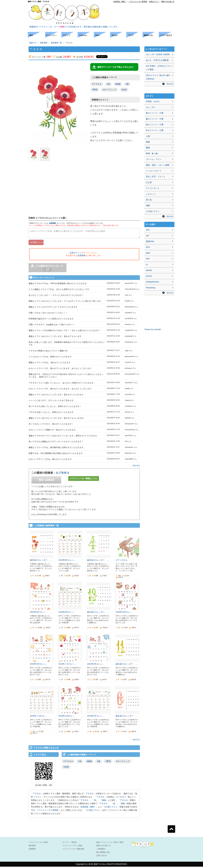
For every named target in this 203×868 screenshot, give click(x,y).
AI (147, 265)
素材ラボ (33, 43)
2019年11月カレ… (67, 717)
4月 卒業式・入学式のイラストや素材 (158, 68)
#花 (108, 84)
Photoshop (151, 288)
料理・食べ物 (152, 153)
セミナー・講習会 (70, 844)
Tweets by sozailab (153, 329)
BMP (148, 253)
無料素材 (44, 43)
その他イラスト (111, 808)
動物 (148, 148)
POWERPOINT (153, 282)
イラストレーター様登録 (138, 2)
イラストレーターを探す (38, 844)
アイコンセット (153, 188)
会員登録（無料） (120, 2)
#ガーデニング (109, 90)
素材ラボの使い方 (168, 2)
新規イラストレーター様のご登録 (110, 844)
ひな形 (149, 182)
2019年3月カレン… (38, 665)
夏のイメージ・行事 (155, 119)
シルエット (151, 194)
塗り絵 (149, 200)
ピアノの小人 (121, 561)
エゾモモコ (62, 474)
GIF (148, 236)
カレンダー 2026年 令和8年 (158, 54)
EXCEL (149, 276)
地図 (148, 205)
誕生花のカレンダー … (41, 561)
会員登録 (52, 223)
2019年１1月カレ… (38, 717)
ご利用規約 (101, 850)
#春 (127, 84)
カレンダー (151, 107)
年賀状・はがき (153, 101)
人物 (148, 136)
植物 (104, 802)
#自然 (124, 90)
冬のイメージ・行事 (155, 130)
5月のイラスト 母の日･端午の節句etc (158, 77)
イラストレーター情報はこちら (84, 480)
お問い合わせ (102, 857)
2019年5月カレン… (67, 561)
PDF (148, 259)
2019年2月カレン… (96, 665)
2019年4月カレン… (38, 613)
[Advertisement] (140, 9)
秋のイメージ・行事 (155, 125)
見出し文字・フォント (156, 177)
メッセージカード (154, 171)
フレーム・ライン (154, 159)
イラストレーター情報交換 (73, 850)
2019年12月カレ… (124, 613)
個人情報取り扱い (103, 854)
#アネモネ (97, 84)
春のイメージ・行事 (155, 113)
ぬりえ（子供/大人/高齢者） (158, 60)
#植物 (118, 84)
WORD (149, 270)
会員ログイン (154, 2)
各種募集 (32, 850)
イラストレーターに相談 (72, 847)
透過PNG (150, 241)
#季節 (95, 90)
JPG (148, 230)
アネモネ (37, 795)
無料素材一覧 (56, 43)
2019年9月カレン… (67, 613)
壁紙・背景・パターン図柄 (158, 165)
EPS (148, 247)
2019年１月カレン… (68, 665)
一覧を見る (136, 467)
